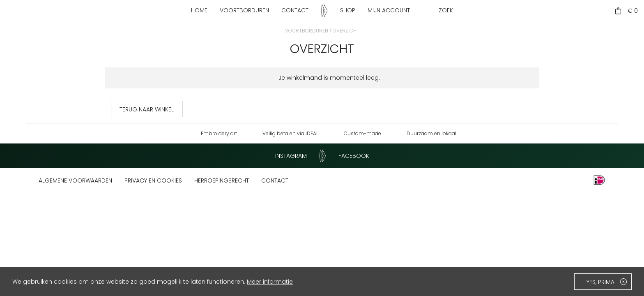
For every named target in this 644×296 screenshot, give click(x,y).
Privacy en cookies (153, 180)
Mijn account (389, 10)
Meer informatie (270, 282)
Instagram (291, 156)
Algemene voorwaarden (75, 180)
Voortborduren (244, 10)
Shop (348, 10)
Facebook (354, 156)
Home (199, 10)
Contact (295, 10)
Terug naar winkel (147, 109)
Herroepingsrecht (222, 180)
